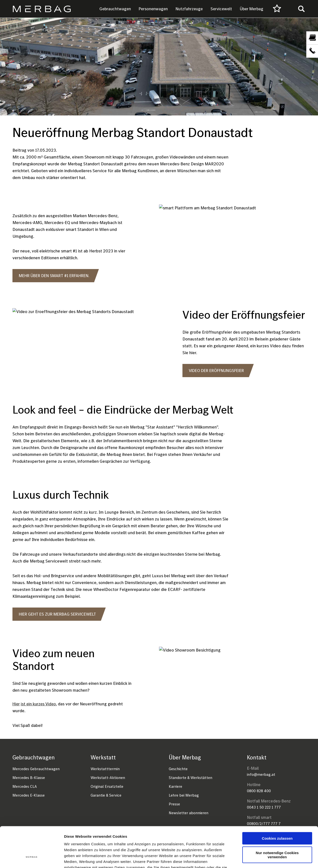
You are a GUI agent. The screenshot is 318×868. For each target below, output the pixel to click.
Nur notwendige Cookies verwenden (277, 820)
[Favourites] (277, 9)
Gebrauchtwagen (115, 9)
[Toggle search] (301, 9)
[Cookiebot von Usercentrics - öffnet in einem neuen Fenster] (32, 858)
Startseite (21, 122)
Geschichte (178, 769)
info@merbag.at (261, 774)
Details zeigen (260, 858)
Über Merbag (252, 9)
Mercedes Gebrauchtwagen (36, 769)
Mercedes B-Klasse (29, 778)
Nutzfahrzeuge (189, 9)
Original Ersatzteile (107, 786)
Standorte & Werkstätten (191, 778)
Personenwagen (153, 9)
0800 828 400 (259, 791)
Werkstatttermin (105, 769)
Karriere (175, 786)
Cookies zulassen (277, 804)
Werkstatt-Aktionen (108, 778)
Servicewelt (221, 9)
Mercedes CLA (25, 786)
